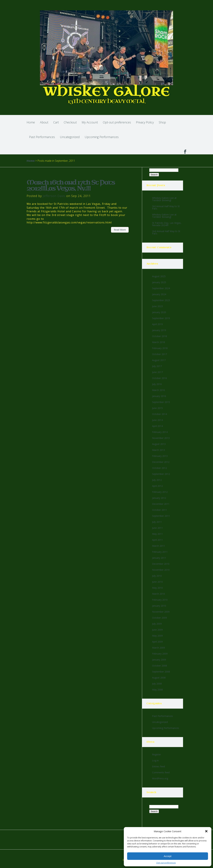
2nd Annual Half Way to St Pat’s (166, 232)
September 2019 (161, 318)
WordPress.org (160, 778)
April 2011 (157, 540)
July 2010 (157, 576)
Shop (162, 122)
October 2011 (160, 510)
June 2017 (157, 372)
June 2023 (157, 306)
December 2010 (161, 564)
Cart (56, 122)
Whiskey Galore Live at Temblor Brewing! (164, 199)
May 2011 (157, 534)
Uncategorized (70, 137)
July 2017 (157, 366)
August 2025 (159, 276)
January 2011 (159, 558)
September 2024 (161, 288)
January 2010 (159, 606)
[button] (206, 831)
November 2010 (161, 570)
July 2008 (157, 684)
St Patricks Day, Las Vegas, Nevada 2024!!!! (167, 224)
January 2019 (159, 330)
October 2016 (160, 378)
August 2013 (159, 444)
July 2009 (157, 624)
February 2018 (160, 348)
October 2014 (160, 414)
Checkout (70, 122)
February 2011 (160, 552)
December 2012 (161, 462)
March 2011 (159, 546)
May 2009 (157, 636)
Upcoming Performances (102, 137)
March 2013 (159, 450)
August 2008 (159, 678)
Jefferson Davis (54, 196)
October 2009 (160, 618)
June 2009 (157, 630)
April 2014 (157, 426)
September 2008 (161, 672)
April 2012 (157, 486)
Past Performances (42, 137)
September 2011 (161, 516)
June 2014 (157, 420)
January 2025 (159, 282)
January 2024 (159, 294)
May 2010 (157, 588)
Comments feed (161, 772)
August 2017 (159, 360)
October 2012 (160, 468)
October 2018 (160, 336)
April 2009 (157, 642)
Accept (168, 856)
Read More (120, 230)
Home (31, 122)
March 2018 (159, 342)
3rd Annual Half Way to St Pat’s (166, 207)
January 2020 (159, 312)
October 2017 (160, 354)
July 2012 (157, 480)
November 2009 (161, 612)
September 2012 (161, 474)
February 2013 (160, 456)
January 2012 (159, 498)
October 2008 (160, 666)
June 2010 (157, 582)
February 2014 (160, 432)
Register (157, 754)
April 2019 (157, 324)
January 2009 (159, 660)
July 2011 (157, 522)
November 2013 (161, 438)
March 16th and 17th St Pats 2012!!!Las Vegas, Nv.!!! (71, 186)
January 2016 (159, 396)
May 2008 (157, 690)
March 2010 (159, 594)
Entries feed (159, 766)
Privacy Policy (145, 122)
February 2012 (160, 492)
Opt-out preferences (166, 863)
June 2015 (157, 408)
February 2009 (160, 654)
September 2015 (161, 402)
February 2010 (160, 600)
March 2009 (159, 648)
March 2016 (159, 390)
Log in (155, 760)
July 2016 (157, 384)
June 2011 (157, 528)
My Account (90, 122)
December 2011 (161, 504)
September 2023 (161, 300)
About (44, 122)
